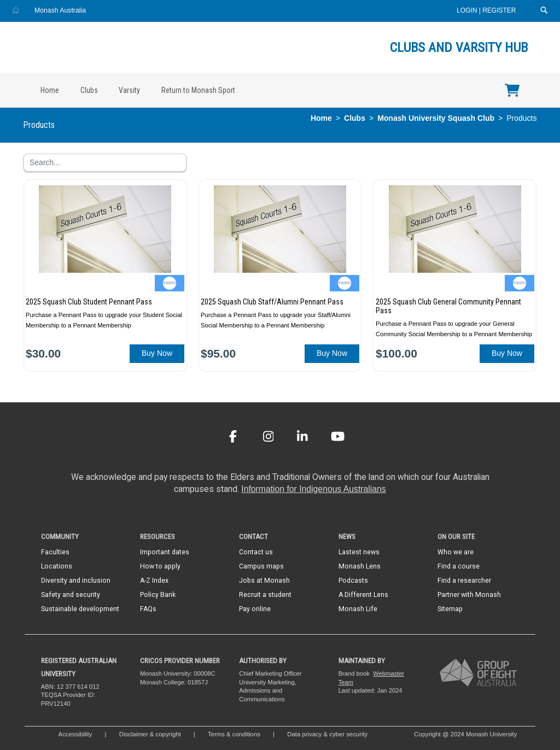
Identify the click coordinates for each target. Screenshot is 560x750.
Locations (57, 566)
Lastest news (359, 552)
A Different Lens (363, 595)
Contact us (256, 552)
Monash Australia (60, 10)
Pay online (255, 609)
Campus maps (261, 566)
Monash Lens (360, 566)
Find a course (459, 566)
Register (499, 10)
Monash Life (358, 609)
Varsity (129, 90)
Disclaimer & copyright (150, 734)
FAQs (148, 609)
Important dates (165, 552)
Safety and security (71, 595)
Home (50, 90)
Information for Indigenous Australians (313, 489)
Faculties (55, 552)
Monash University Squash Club (436, 118)
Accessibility (75, 734)
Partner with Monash (469, 595)
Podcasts (353, 581)
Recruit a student (265, 595)
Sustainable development (80, 609)
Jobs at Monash (264, 581)
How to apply (160, 566)
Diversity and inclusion (76, 581)
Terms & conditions (234, 734)
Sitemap (450, 609)
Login (468, 10)
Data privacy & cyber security (328, 734)
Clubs (89, 90)
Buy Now (157, 353)
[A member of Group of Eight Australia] (478, 672)
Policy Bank (158, 595)
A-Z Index (154, 581)
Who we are (456, 552)
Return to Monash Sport (198, 90)
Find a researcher (464, 581)
